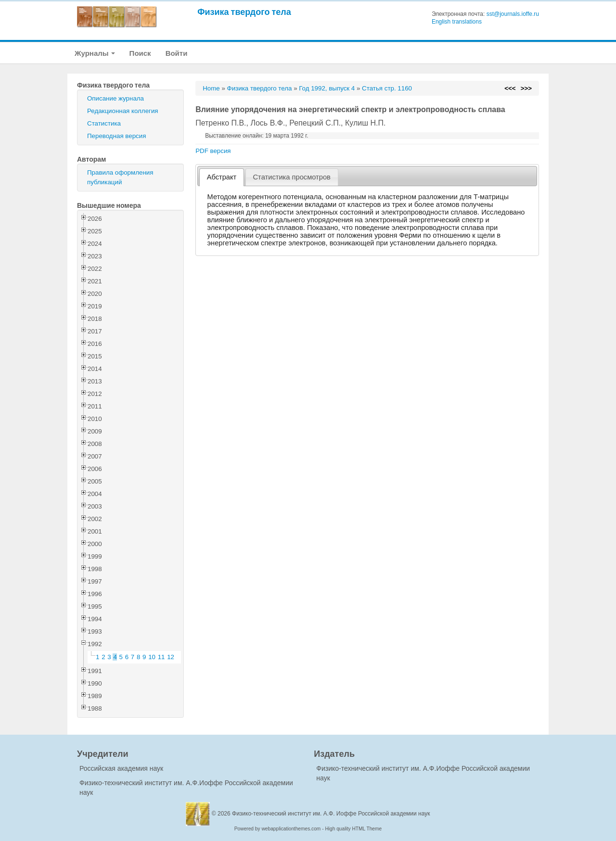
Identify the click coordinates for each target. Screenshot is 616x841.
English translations (457, 22)
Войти (177, 53)
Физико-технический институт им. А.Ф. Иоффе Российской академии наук (331, 814)
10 (152, 657)
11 (161, 657)
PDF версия (213, 151)
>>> (526, 88)
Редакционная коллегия (123, 111)
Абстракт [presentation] (222, 177)
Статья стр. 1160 (387, 88)
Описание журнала (115, 98)
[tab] (222, 177)
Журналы (95, 53)
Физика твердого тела (244, 12)
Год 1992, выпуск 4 (327, 88)
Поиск (140, 53)
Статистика (104, 123)
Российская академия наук (121, 768)
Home (211, 88)
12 (171, 657)
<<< (510, 88)
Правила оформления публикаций (120, 177)
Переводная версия (116, 136)
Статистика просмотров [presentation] (292, 177)
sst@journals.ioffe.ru (513, 14)
